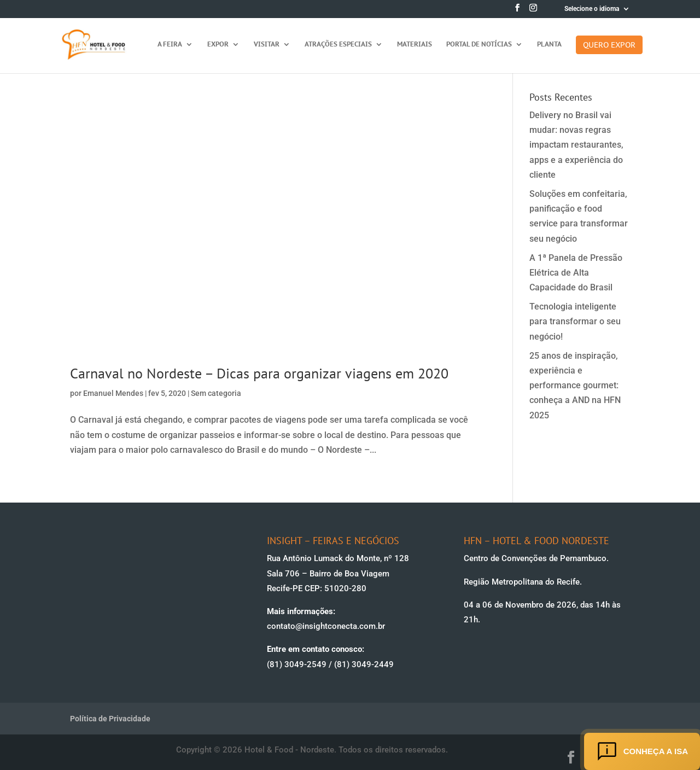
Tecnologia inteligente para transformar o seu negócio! (575, 321)
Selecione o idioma (592, 9)
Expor (218, 44)
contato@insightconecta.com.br (326, 626)
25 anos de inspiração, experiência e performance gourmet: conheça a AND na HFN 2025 (575, 386)
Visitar (267, 44)
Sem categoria (216, 393)
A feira (170, 44)
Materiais (415, 44)
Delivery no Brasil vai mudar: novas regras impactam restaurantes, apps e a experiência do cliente (576, 145)
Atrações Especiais (338, 44)
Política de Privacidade (110, 719)
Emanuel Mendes (113, 393)
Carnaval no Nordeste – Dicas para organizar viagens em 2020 (259, 373)
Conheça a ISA (642, 751)
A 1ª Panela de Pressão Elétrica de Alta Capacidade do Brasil (576, 273)
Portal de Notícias (479, 44)
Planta (549, 44)
